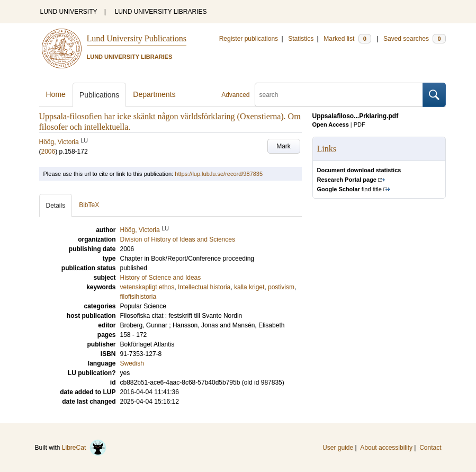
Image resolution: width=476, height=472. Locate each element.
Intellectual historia (204, 287)
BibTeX (89, 205)
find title (349, 189)
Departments (154, 94)
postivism (281, 287)
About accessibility (386, 448)
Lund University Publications (137, 38)
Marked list (347, 39)
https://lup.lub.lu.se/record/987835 (219, 174)
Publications (100, 95)
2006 (48, 152)
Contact (430, 448)
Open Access (331, 124)
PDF (360, 124)
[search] (339, 95)
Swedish (132, 363)
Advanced (235, 95)
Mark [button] (284, 146)
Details (56, 206)
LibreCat (84, 448)
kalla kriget (249, 287)
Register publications (249, 39)
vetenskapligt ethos (147, 287)
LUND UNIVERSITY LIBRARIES (161, 12)
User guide (338, 448)
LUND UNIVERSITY (69, 12)
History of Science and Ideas (161, 278)
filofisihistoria (138, 297)
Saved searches (415, 39)
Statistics (301, 39)
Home (56, 94)
